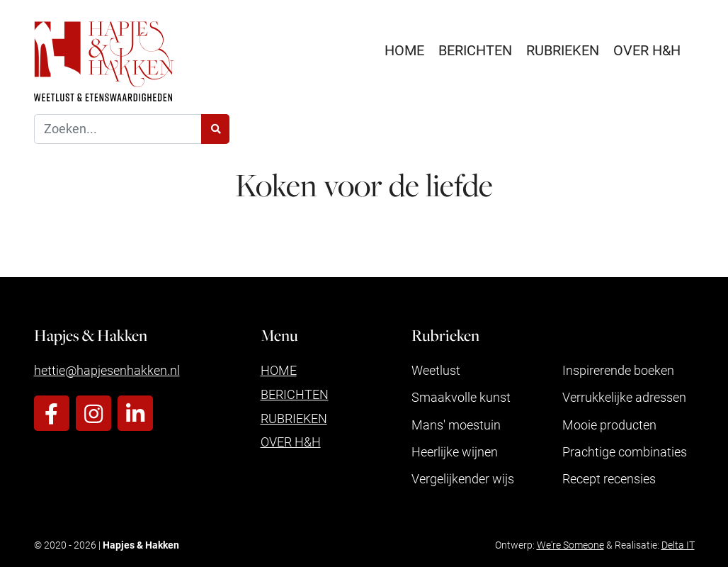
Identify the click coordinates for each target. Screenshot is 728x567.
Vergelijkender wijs (463, 478)
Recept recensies (609, 478)
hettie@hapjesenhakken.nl (107, 370)
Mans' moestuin (456, 425)
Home (404, 50)
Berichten (475, 50)
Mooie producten (609, 425)
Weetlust (436, 370)
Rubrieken (563, 50)
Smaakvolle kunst (461, 397)
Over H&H (647, 50)
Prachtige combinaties (625, 451)
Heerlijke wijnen (455, 451)
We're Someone (570, 545)
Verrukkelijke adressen (624, 397)
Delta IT (678, 545)
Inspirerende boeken (618, 370)
